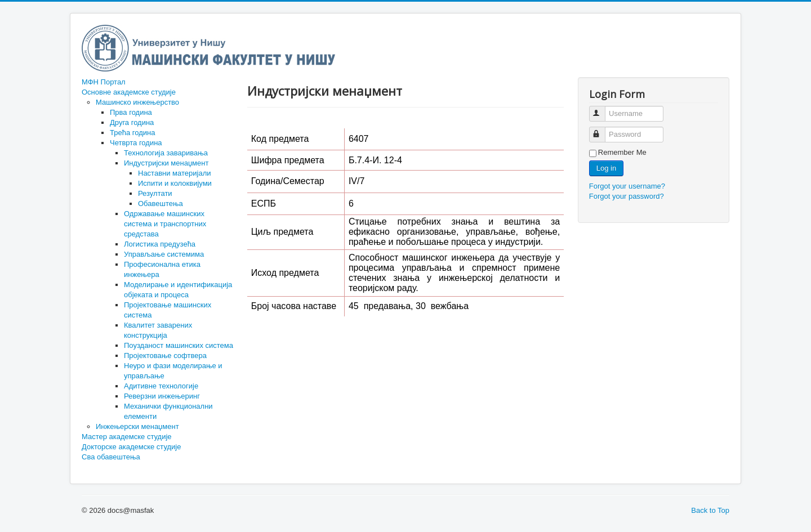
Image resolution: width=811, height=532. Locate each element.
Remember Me (622, 152)
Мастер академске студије (127, 437)
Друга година (132, 122)
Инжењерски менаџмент (137, 426)
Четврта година (136, 143)
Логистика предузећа (160, 244)
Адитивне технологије (161, 386)
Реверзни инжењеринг (162, 396)
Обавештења (161, 204)
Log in (606, 168)
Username (602, 109)
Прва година (131, 112)
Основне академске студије (129, 92)
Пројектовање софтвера (165, 356)
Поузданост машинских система (179, 345)
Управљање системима (164, 254)
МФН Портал (104, 82)
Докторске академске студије (131, 447)
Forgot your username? (627, 186)
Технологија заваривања (166, 153)
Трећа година (132, 133)
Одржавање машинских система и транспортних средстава (165, 224)
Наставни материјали (175, 173)
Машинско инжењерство (137, 102)
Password (602, 130)
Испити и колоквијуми (175, 183)
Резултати (155, 193)
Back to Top (710, 510)
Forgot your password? (627, 196)
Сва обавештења (111, 457)
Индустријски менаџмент (166, 163)
